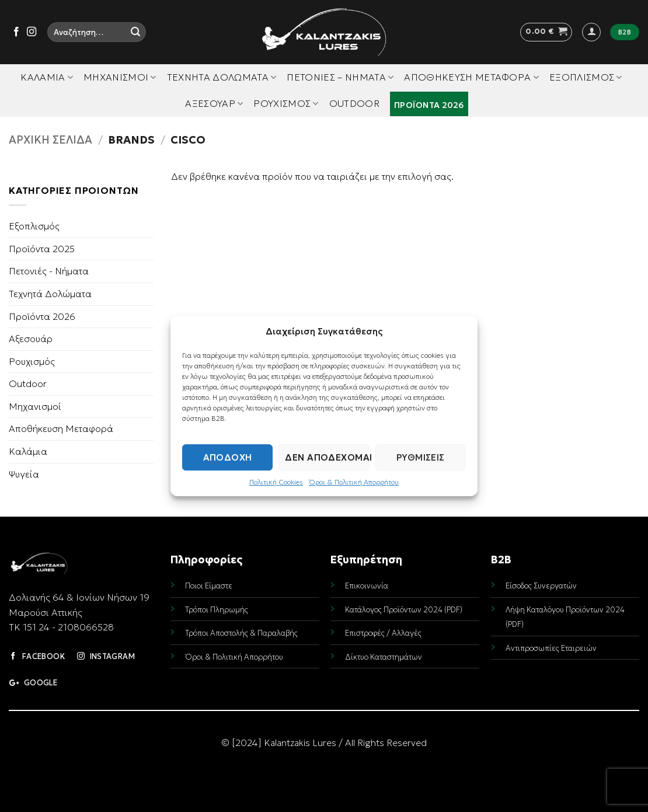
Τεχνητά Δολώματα (222, 77)
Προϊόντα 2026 (429, 105)
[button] (546, 32)
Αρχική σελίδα (50, 140)
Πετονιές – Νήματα (340, 77)
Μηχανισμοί (120, 77)
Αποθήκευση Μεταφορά (471, 77)
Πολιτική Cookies (276, 482)
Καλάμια (47, 77)
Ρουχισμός (286, 103)
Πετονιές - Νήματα (49, 271)
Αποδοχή (228, 457)
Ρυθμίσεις (421, 457)
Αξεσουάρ (214, 103)
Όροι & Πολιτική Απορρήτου (354, 482)
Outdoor (354, 103)
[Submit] (135, 32)
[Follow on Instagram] (32, 32)
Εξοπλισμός (586, 77)
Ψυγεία (24, 474)
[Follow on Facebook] (16, 32)
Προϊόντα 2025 (42, 249)
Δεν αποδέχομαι (327, 457)
